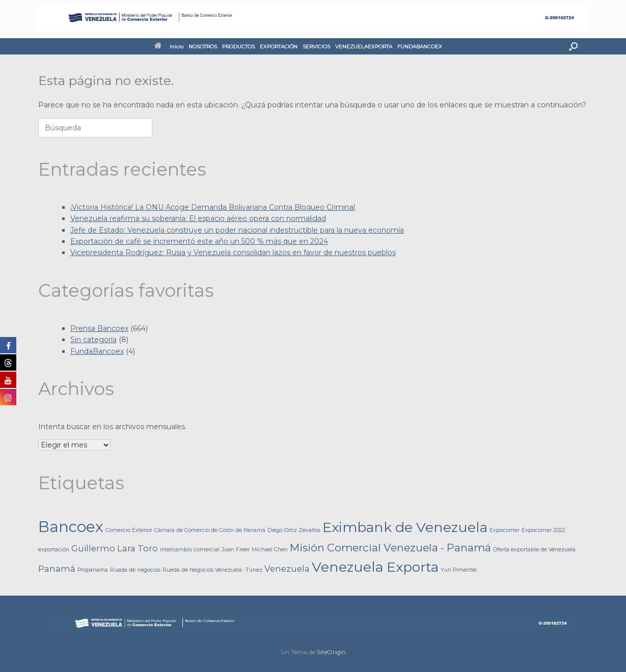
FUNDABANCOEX (420, 47)
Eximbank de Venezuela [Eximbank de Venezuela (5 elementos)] (405, 527)
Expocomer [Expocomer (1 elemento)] (505, 530)
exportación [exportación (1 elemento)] (54, 550)
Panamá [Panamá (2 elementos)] (57, 569)
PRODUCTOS (238, 47)
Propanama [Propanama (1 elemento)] (93, 570)
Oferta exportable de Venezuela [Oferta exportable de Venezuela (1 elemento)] (534, 550)
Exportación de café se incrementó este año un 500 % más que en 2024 (199, 241)
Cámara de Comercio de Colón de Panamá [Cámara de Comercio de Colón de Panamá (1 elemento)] (210, 530)
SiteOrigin (331, 652)
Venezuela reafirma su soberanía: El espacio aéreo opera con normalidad (198, 218)
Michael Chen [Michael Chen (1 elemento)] (270, 550)
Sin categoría (93, 340)
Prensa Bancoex (99, 328)
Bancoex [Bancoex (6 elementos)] (71, 527)
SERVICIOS (316, 47)
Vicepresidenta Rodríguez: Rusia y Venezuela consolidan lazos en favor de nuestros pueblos (233, 253)
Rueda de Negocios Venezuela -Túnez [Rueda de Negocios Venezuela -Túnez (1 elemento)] (212, 570)
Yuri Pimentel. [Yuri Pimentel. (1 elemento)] (459, 570)
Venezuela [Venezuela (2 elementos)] (287, 569)
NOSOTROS (203, 47)
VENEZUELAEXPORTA (364, 47)
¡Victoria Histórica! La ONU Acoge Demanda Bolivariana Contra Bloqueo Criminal (213, 207)
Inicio (169, 47)
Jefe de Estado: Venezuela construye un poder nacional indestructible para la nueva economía (237, 230)
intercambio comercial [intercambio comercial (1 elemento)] (190, 550)
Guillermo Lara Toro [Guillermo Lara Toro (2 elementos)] (115, 548)
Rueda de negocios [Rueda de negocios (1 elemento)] (135, 570)
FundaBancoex (97, 351)
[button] (573, 46)
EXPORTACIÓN (279, 47)
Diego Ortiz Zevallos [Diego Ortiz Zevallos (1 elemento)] (294, 530)
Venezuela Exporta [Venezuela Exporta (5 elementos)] (375, 567)
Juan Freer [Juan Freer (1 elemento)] (236, 550)
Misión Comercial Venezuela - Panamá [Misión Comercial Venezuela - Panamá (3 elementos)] (390, 548)
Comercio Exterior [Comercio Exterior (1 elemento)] (129, 530)
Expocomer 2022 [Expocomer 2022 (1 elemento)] (543, 530)
